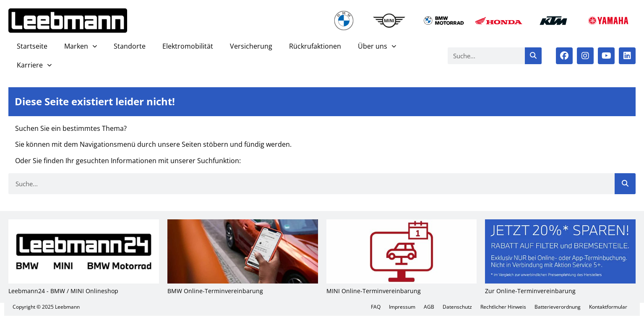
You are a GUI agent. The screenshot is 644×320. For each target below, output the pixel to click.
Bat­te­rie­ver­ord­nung (558, 307)
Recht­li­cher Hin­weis (503, 307)
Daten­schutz (457, 307)
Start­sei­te (32, 46)
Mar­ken (81, 46)
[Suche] (533, 56)
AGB (429, 307)
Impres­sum (402, 307)
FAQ (376, 307)
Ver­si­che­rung (251, 46)
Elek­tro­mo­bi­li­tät (188, 46)
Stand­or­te (130, 46)
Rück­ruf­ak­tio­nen (315, 46)
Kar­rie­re (34, 65)
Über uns (377, 46)
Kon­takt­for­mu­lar (608, 307)
